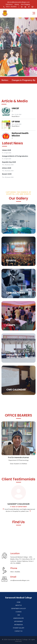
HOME (19, 602)
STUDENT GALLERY (19, 628)
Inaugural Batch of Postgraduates (15, 156)
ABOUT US (19, 605)
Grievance (9, 4)
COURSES (19, 612)
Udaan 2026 (7, 150)
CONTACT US (18, 631)
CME (19, 615)
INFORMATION (18, 625)
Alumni (17, 4)
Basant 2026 (7, 174)
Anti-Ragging (25, 4)
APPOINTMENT (18, 621)
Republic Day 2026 (9, 162)
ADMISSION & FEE (18, 618)
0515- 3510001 (10, 7)
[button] (6, 71)
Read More (16, 116)
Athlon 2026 (7, 168)
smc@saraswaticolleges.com (19, 2)
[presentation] (3, 71)
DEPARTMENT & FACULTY (19, 609)
